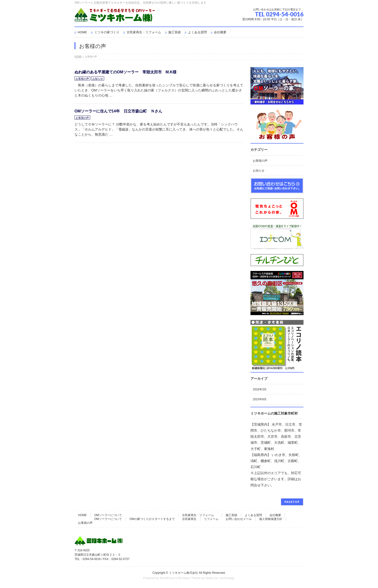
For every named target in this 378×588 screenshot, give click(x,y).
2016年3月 (260, 389)
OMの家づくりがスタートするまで (152, 519)
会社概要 (275, 515)
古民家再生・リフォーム (198, 515)
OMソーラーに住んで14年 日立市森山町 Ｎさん (118, 111)
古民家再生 (189, 519)
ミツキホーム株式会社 (183, 573)
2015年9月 (260, 399)
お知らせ (98, 79)
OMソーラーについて (108, 515)
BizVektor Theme (189, 578)
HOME (82, 515)
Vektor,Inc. (212, 578)
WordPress (167, 578)
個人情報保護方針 (271, 519)
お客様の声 (82, 79)
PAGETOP (292, 502)
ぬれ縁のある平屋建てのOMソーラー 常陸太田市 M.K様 (125, 72)
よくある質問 (253, 515)
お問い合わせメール (239, 519)
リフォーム (211, 519)
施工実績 (231, 515)
